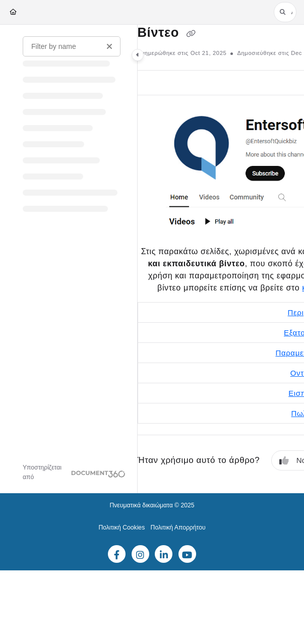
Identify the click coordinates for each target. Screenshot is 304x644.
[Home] (13, 12)
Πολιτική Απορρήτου (178, 528)
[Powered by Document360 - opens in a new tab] (74, 473)
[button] (285, 12)
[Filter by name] (72, 46)
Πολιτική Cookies (121, 528)
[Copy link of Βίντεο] (191, 33)
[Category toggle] (138, 55)
